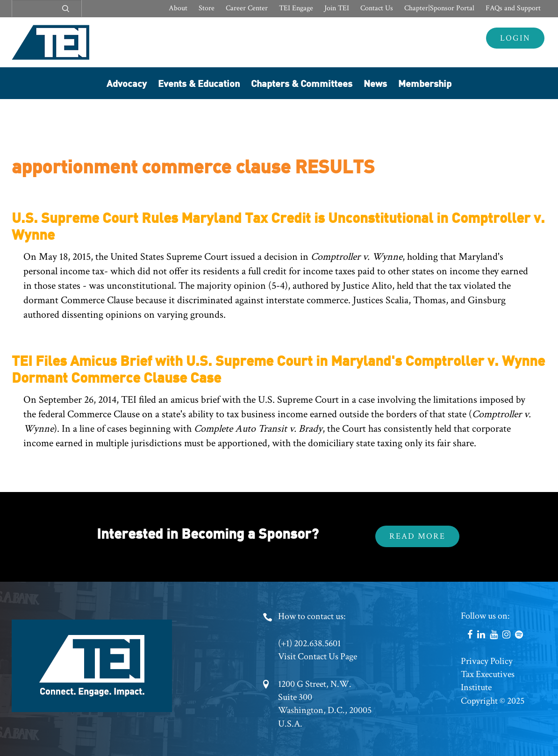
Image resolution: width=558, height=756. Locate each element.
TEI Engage (296, 8)
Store (207, 8)
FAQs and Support (513, 8)
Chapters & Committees (302, 83)
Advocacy (127, 83)
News (375, 83)
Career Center (247, 8)
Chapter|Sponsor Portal (439, 8)
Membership (425, 83)
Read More (417, 536)
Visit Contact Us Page (318, 656)
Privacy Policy (487, 661)
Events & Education (199, 83)
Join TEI (337, 8)
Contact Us (377, 8)
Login (515, 38)
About (178, 8)
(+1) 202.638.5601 (309, 643)
